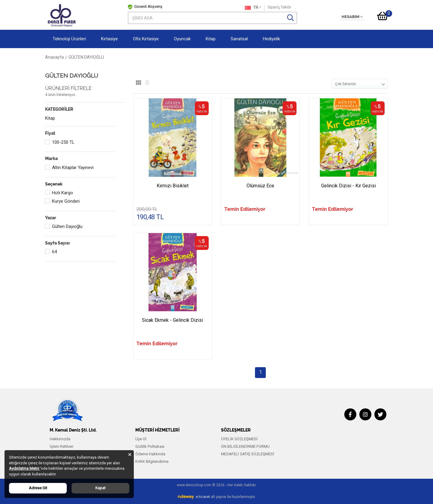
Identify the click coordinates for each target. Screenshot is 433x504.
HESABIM (352, 17)
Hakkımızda (60, 439)
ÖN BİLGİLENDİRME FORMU (245, 446)
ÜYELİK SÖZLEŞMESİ (239, 439)
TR (253, 8)
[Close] (130, 454)
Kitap (211, 39)
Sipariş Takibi (279, 7)
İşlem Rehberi (61, 446)
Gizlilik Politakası (150, 446)
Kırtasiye (109, 39)
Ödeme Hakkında (150, 454)
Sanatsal (239, 39)
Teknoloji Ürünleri (69, 39)
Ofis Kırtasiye (146, 39)
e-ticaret (203, 497)
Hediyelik (271, 39)
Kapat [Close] (100, 488)
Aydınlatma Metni (25, 468)
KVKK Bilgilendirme (152, 461)
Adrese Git (38, 488)
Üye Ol (141, 439)
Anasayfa (54, 57)
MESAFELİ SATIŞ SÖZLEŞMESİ (248, 454)
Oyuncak (182, 39)
